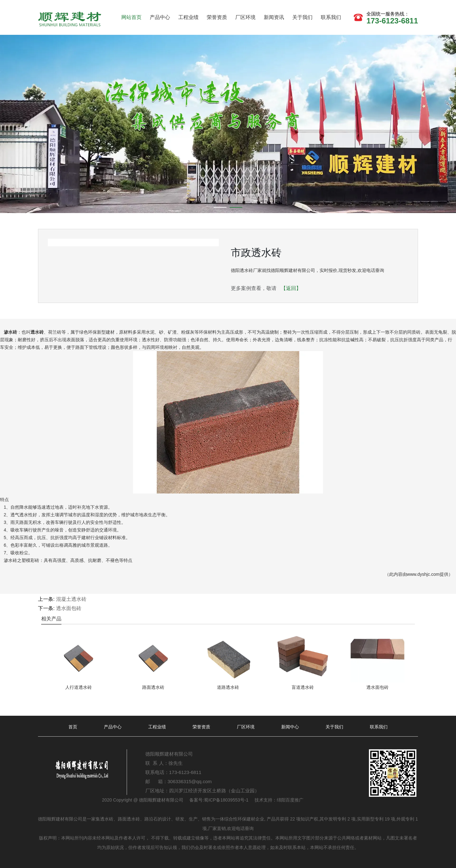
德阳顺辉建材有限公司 (161, 800)
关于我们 (302, 17)
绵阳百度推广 (290, 800)
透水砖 (37, 332)
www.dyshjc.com (423, 574)
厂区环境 (245, 17)
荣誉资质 (217, 17)
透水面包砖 (69, 608)
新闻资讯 (274, 17)
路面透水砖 (129, 819)
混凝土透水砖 (71, 599)
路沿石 (151, 819)
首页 (73, 727)
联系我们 (331, 17)
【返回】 (291, 288)
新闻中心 (290, 727)
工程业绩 (188, 17)
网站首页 (131, 17)
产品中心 (160, 17)
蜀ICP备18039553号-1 (226, 800)
